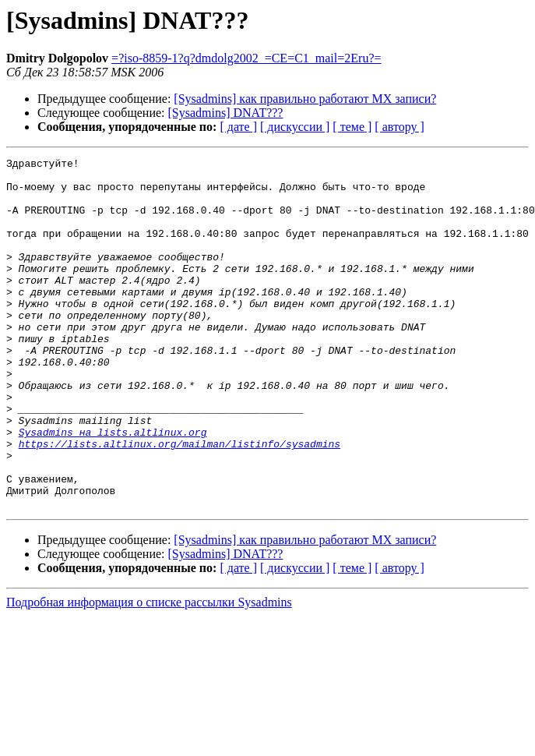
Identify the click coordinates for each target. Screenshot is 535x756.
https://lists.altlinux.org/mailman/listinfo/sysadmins (180, 502)
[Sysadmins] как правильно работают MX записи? (305, 99)
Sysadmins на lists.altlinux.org (113, 488)
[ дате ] (238, 127)
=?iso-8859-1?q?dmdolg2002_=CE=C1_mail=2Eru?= (246, 58)
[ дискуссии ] (295, 127)
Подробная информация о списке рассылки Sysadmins (149, 672)
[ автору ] (399, 127)
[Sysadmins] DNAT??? (226, 113)
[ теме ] (352, 127)
